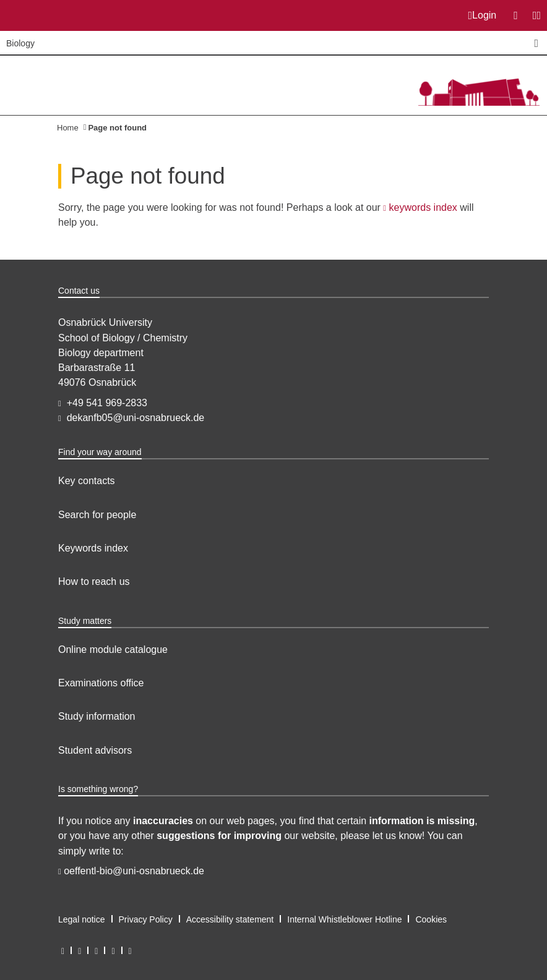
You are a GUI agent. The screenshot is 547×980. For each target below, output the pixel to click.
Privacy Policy (146, 919)
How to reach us (94, 582)
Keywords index (93, 548)
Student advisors (95, 750)
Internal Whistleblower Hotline (344, 919)
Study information (97, 716)
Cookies (431, 919)
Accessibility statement (230, 919)
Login (483, 15)
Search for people (97, 515)
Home (68, 128)
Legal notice (82, 919)
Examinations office (101, 683)
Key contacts (87, 481)
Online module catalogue (113, 650)
